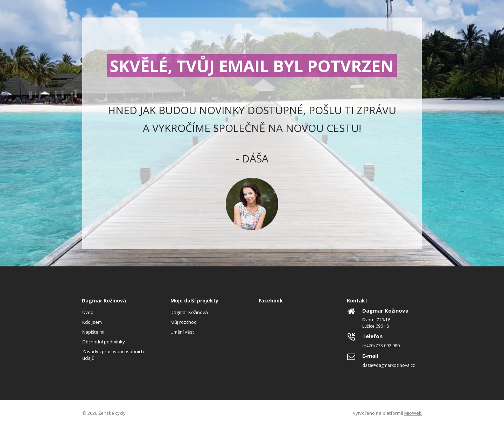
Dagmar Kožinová (189, 312)
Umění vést (182, 332)
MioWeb (413, 413)
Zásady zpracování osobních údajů (113, 355)
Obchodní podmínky (104, 342)
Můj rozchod (184, 322)
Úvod (88, 312)
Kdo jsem (92, 322)
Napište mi (93, 332)
